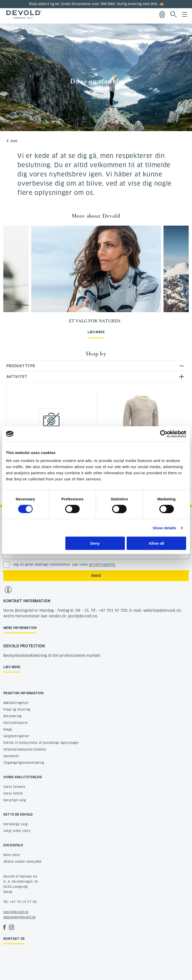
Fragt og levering (17, 709)
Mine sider (12, 855)
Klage (8, 729)
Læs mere (96, 332)
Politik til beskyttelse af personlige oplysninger (41, 743)
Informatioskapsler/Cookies (25, 749)
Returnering (12, 716)
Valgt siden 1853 (17, 831)
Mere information (20, 628)
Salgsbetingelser (16, 736)
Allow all (156, 543)
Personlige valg (15, 824)
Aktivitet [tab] (17, 377)
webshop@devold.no (19, 917)
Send (96, 576)
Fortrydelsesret (15, 723)
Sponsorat (11, 756)
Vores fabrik (13, 793)
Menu (185, 14)
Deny (95, 543)
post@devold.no (16, 912)
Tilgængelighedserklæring (24, 763)
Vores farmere (14, 787)
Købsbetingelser (16, 703)
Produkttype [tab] (21, 366)
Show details (165, 528)
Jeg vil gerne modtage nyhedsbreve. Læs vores (64, 565)
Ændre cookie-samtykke (22, 862)
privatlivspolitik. (103, 565)
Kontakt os (14, 939)
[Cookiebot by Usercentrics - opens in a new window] (164, 434)
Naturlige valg (15, 800)
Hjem (14, 141)
